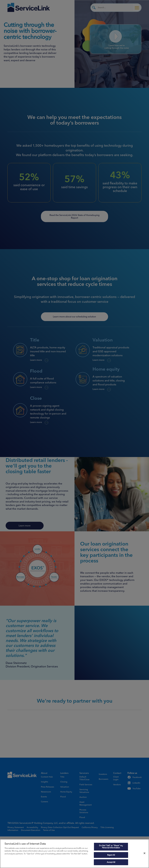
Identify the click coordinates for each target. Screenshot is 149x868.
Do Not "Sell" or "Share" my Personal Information (111, 847)
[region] (74, 854)
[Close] (144, 853)
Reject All (111, 855)
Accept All (111, 862)
